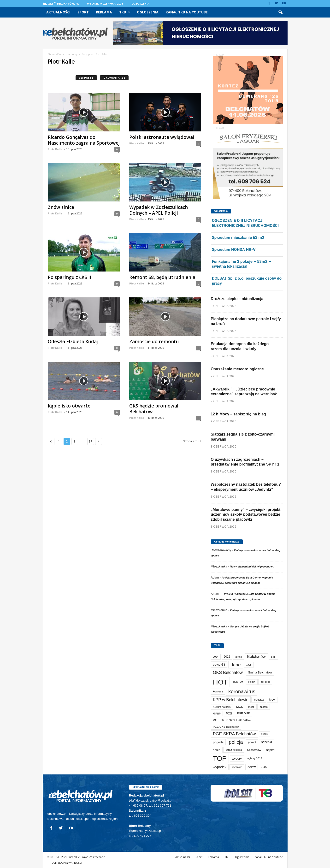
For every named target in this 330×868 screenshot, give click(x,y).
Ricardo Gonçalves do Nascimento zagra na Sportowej (84, 140)
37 (91, 441)
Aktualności (58, 12)
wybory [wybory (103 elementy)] (237, 759)
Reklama (104, 12)
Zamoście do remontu (154, 342)
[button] (280, 12)
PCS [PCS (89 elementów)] (229, 714)
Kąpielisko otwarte (69, 406)
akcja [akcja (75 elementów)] (239, 657)
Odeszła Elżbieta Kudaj (73, 342)
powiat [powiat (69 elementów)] (252, 742)
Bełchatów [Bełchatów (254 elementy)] (256, 657)
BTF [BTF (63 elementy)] (273, 657)
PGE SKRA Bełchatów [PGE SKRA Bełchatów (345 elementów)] (234, 734)
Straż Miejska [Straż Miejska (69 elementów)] (234, 750)
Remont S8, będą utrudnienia (162, 277)
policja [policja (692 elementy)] (236, 742)
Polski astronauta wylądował (162, 137)
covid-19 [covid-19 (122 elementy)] (219, 664)
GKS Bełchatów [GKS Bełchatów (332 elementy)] (228, 673)
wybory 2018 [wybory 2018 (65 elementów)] (254, 758)
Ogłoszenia (140, 3)
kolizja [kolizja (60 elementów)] (252, 682)
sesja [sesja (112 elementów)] (217, 750)
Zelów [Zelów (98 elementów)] (252, 767)
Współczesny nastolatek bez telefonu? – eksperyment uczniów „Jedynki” (246, 487)
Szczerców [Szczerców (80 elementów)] (254, 750)
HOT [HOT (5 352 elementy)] (220, 682)
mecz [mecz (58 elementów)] (251, 707)
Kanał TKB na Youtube (187, 12)
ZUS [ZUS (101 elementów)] (264, 767)
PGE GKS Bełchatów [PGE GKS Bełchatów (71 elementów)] (226, 727)
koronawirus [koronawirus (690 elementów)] (242, 691)
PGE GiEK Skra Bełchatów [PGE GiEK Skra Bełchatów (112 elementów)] (232, 720)
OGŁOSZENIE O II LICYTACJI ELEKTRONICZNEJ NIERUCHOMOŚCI (245, 223)
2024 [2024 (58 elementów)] (216, 657)
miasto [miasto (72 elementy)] (264, 707)
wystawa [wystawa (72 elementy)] (237, 767)
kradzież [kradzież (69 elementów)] (259, 700)
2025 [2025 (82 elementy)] (227, 657)
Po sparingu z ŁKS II (69, 277)
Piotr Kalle (55, 149)
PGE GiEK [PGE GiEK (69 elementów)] (244, 713)
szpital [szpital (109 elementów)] (271, 750)
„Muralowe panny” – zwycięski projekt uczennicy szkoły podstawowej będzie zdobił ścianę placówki (246, 515)
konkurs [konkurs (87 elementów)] (218, 691)
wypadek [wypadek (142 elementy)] (220, 767)
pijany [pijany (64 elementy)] (264, 734)
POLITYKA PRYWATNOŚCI (66, 863)
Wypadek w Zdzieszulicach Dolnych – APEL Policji (159, 210)
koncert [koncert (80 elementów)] (265, 682)
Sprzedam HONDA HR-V (234, 249)
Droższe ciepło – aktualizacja (237, 299)
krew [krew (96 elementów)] (272, 700)
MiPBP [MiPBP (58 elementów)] (217, 714)
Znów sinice (61, 207)
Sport (83, 12)
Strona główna (56, 54)
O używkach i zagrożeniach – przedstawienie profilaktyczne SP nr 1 (245, 462)
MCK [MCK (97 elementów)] (240, 707)
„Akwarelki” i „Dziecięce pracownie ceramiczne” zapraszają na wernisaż (244, 392)
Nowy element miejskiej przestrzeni (252, 567)
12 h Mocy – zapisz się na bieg (238, 414)
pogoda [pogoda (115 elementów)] (218, 742)
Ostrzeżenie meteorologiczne (237, 369)
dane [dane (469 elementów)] (236, 665)
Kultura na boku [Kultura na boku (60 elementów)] (222, 707)
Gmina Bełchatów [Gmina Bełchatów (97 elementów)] (260, 672)
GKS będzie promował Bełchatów (154, 409)
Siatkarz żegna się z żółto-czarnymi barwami (243, 437)
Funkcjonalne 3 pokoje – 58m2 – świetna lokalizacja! (242, 264)
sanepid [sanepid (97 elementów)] (267, 742)
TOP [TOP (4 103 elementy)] (220, 758)
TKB (125, 12)
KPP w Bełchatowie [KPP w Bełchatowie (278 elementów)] (231, 700)
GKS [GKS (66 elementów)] (249, 665)
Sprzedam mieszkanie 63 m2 (238, 237)
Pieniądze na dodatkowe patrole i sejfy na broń (246, 321)
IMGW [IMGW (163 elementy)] (238, 682)
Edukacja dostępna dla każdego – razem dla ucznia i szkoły (241, 346)
